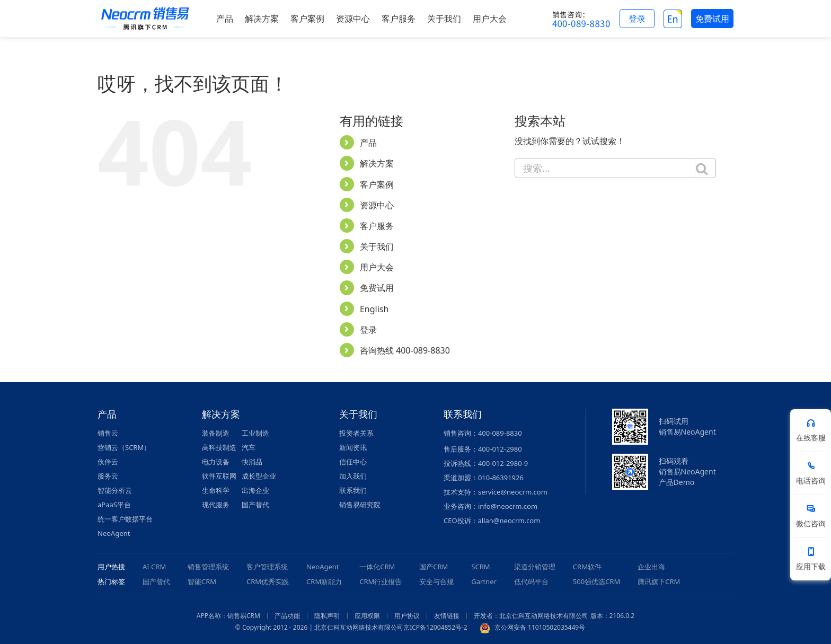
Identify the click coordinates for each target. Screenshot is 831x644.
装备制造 (216, 433)
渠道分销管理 (535, 567)
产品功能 (287, 616)
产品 (368, 143)
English (374, 309)
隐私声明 (327, 616)
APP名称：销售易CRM (228, 616)
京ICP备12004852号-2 (435, 627)
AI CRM (154, 567)
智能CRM (202, 581)
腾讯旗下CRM (659, 581)
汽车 (249, 447)
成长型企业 (259, 476)
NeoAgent (114, 533)
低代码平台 (531, 581)
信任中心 (353, 462)
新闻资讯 (353, 447)
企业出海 (651, 567)
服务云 (108, 476)
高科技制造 (219, 447)
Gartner (484, 581)
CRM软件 (587, 567)
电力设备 (216, 462)
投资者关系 (356, 433)
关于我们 (377, 246)
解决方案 (377, 163)
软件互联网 (219, 476)
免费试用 (377, 288)
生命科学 (216, 490)
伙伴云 (108, 462)
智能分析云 (115, 490)
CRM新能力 (324, 581)
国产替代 (255, 505)
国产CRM (434, 567)
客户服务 (377, 226)
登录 (368, 330)
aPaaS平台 (114, 505)
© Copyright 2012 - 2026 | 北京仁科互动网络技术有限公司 (319, 627)
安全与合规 (436, 581)
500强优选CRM (596, 581)
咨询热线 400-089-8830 (405, 350)
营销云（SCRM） (124, 447)
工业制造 (255, 433)
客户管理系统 (267, 567)
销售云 (108, 433)
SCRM (480, 567)
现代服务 (216, 505)
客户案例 (377, 184)
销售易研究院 (360, 505)
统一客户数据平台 (125, 519)
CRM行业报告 (381, 581)
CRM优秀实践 (268, 581)
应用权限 (367, 616)
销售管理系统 (208, 567)
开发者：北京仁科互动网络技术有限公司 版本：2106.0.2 (554, 616)
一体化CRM (377, 567)
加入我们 (353, 476)
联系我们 (353, 490)
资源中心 (377, 205)
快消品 (252, 462)
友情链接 (447, 616)
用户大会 (377, 267)
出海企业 (255, 490)
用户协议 (407, 616)
